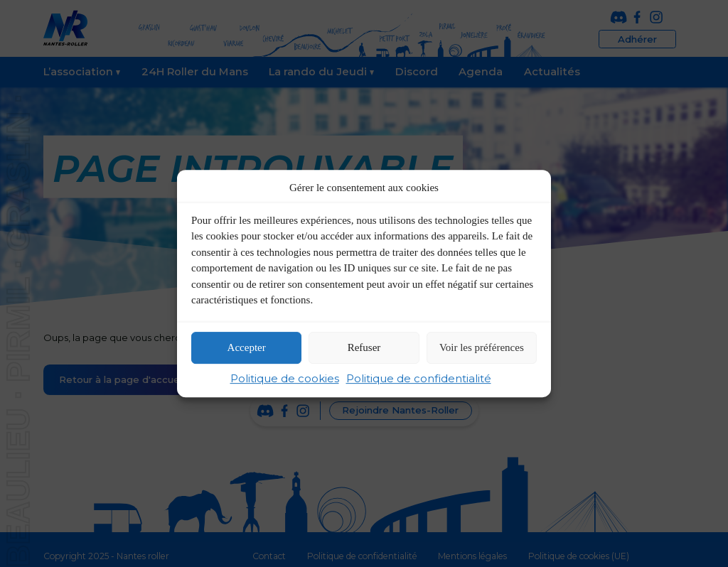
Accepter (247, 348)
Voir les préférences (482, 348)
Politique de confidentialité (419, 378)
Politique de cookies (285, 378)
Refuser (364, 348)
